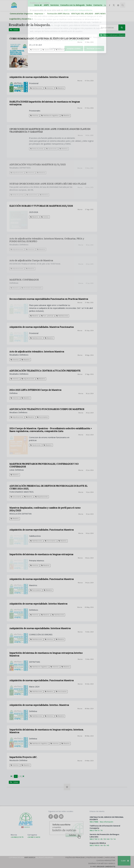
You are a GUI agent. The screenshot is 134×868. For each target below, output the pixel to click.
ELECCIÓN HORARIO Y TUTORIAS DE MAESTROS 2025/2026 (41, 206)
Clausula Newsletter (106, 860)
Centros (45, 217)
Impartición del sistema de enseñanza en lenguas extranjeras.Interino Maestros (46, 654)
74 (101, 830)
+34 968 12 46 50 (34, 837)
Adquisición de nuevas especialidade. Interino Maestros (38, 604)
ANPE (46, 5)
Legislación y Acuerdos (21, 19)
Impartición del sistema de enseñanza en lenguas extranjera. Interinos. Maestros (47, 731)
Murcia (80, 42)
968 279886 (94, 822)
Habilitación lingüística (39, 667)
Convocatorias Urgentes (21, 14)
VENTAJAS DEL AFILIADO (82, 14)
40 (108, 845)
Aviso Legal (110, 857)
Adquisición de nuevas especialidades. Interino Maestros (39, 77)
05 (105, 845)
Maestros (60, 50)
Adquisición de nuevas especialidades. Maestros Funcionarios (42, 327)
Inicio (38, 5)
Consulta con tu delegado (72, 5)
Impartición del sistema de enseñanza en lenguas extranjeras (41, 554)
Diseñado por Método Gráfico (102, 863)
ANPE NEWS (100, 14)
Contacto (98, 5)
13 (111, 839)
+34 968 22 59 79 (17, 837)
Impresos (40, 14)
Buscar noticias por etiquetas (113, 35)
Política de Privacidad (75, 857)
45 (101, 839)
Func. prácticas (47, 316)
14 (115, 839)
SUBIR (125, 861)
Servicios (55, 5)
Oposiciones (48, 50)
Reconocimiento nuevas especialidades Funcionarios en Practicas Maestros (49, 299)
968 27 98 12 (94, 839)
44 (108, 839)
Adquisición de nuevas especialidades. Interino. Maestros (39, 705)
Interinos (49, 88)
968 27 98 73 (94, 830)
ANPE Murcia (30, 857)
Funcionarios (50, 541)
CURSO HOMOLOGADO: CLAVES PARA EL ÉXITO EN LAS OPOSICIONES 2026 (49, 39)
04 (101, 845)
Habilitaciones (36, 88)
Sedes (89, 5)
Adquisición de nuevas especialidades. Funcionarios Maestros (42, 530)
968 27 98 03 (94, 845)
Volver (14, 30)
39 (105, 839)
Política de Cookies (95, 857)
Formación (35, 50)
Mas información (107, 822)
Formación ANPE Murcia (58, 14)
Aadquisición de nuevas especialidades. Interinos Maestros (40, 628)
